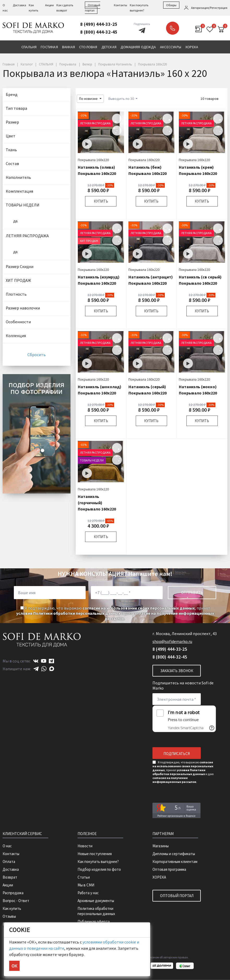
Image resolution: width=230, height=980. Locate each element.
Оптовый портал (177, 896)
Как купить (12, 908)
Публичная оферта (94, 921)
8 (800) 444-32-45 (99, 32)
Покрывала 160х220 (93, 160)
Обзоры (171, 5)
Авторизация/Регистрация (209, 8)
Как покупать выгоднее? (98, 862)
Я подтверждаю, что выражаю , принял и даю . (115, 613)
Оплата (9, 862)
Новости (85, 846)
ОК (14, 966)
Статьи (84, 877)
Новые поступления (95, 854)
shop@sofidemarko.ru (172, 641)
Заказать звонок (173, 28)
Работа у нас (88, 893)
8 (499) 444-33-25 (99, 24)
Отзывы (9, 916)
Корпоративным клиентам (175, 862)
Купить (101, 201)
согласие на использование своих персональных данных (139, 608)
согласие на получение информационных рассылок (174, 780)
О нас (7, 846)
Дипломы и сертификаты (174, 854)
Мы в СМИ (86, 885)
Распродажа (13, 893)
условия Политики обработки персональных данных (68, 613)
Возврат (10, 877)
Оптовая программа (169, 869)
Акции (49, 5)
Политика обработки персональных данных (96, 911)
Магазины (161, 846)
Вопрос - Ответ (16, 901)
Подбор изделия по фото (99, 869)
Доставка (19, 5)
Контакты (120, 5)
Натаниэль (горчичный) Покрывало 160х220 (97, 503)
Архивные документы (96, 901)
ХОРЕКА (159, 877)
